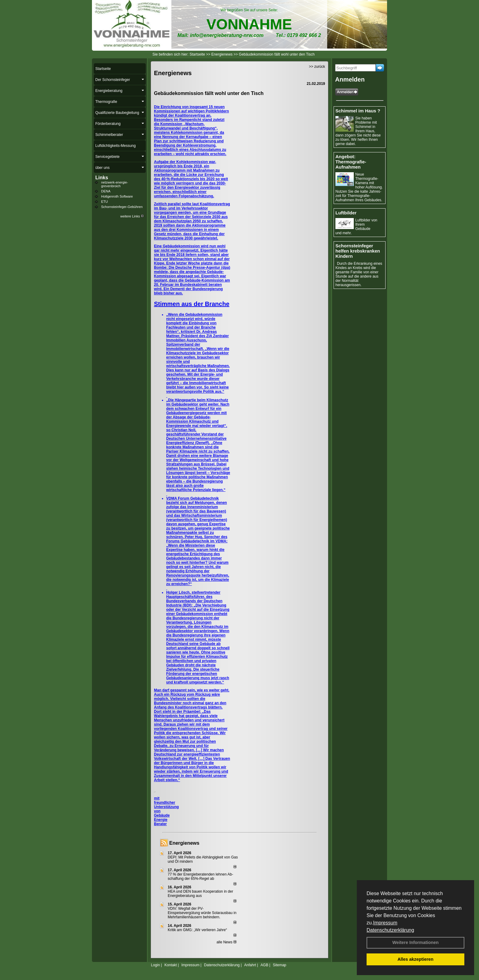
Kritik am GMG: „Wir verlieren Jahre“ (197, 930)
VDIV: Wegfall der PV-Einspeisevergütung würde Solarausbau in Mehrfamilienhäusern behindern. (202, 913)
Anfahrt (250, 965)
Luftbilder (346, 213)
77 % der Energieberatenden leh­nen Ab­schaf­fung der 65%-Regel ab (200, 876)
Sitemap (280, 965)
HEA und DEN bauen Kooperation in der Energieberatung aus (200, 894)
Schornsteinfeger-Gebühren (122, 207)
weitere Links (132, 216)
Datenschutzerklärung (390, 930)
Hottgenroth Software (117, 196)
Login (155, 965)
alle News (227, 942)
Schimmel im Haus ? (358, 111)
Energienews (184, 843)
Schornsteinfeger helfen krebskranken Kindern (358, 251)
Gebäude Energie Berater (162, 820)
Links (102, 178)
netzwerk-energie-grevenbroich (115, 184)
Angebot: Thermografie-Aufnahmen (351, 162)
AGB (264, 965)
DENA (106, 191)
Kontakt (171, 965)
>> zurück (317, 67)
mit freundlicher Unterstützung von (166, 805)
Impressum (385, 923)
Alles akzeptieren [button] (415, 959)
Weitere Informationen (415, 942)
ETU (104, 202)
